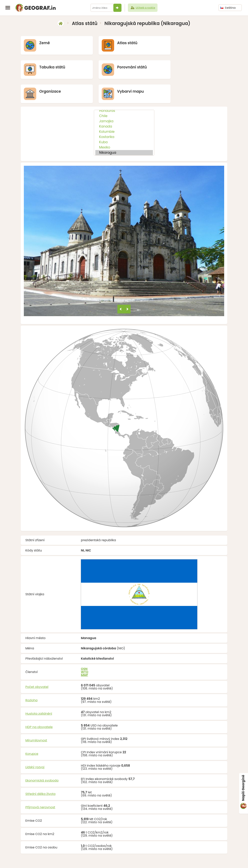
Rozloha (31, 676)
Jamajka (124, 97)
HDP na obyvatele (39, 703)
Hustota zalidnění (39, 690)
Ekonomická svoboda (42, 757)
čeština (228, 8)
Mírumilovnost (36, 717)
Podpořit (152, 860)
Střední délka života (40, 770)
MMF (84, 651)
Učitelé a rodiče (143, 8)
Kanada (124, 103)
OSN (84, 645)
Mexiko (124, 124)
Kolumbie (124, 108)
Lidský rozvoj (35, 743)
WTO (84, 648)
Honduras (124, 87)
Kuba (124, 118)
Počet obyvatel (37, 663)
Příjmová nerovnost (40, 783)
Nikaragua (124, 129)
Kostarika (124, 113)
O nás (164, 860)
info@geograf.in (133, 860)
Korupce (32, 730)
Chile (124, 92)
